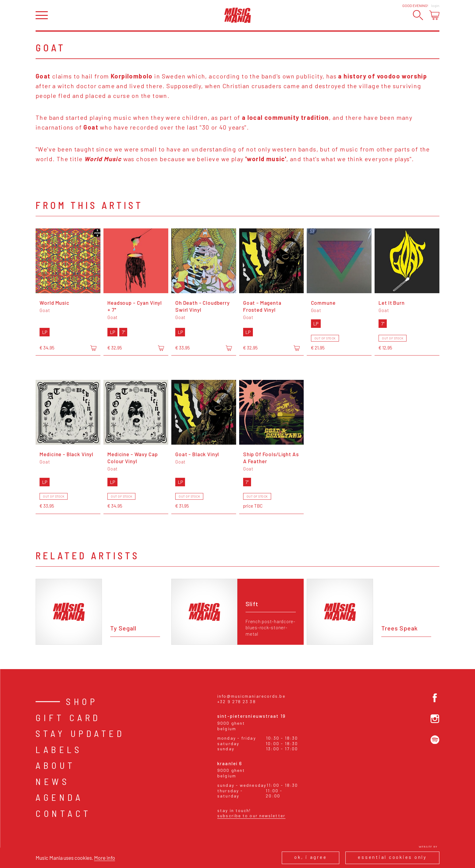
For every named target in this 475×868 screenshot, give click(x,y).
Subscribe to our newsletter (251, 816)
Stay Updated (80, 733)
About (56, 765)
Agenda (59, 797)
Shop (82, 701)
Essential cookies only (392, 857)
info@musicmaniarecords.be (251, 696)
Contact (63, 813)
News (53, 781)
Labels (59, 749)
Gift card (68, 717)
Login (435, 5)
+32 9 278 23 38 (237, 701)
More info (105, 858)
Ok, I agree (311, 857)
